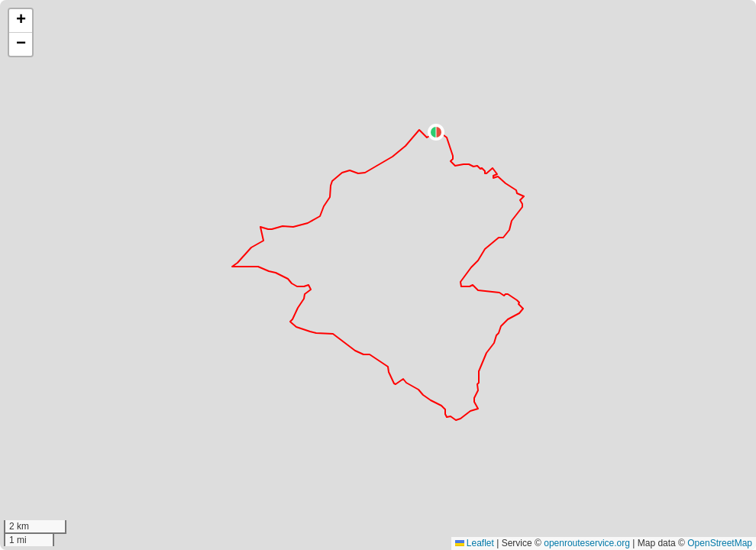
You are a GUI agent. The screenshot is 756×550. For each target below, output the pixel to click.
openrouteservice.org (587, 543)
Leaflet (475, 543)
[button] (436, 132)
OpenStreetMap (720, 543)
